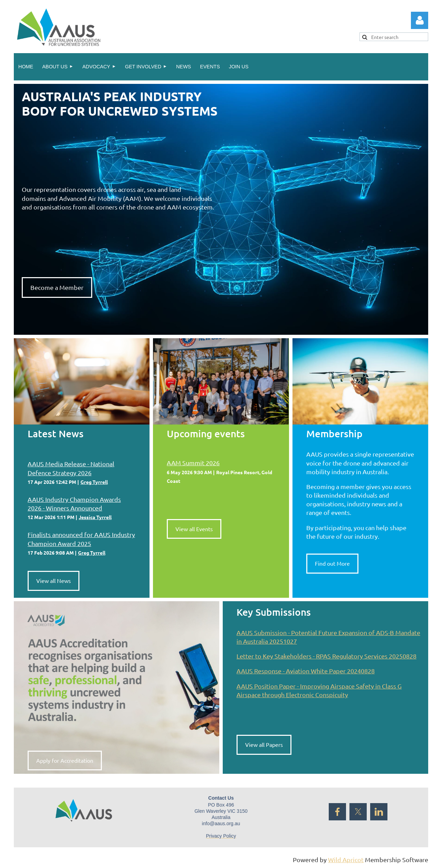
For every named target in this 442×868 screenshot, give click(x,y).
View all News (54, 581)
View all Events (194, 529)
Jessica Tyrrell (95, 517)
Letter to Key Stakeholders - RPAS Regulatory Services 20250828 (326, 656)
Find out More (332, 563)
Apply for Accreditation (65, 760)
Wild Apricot (346, 860)
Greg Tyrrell (94, 482)
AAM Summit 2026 (193, 463)
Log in (420, 20)
